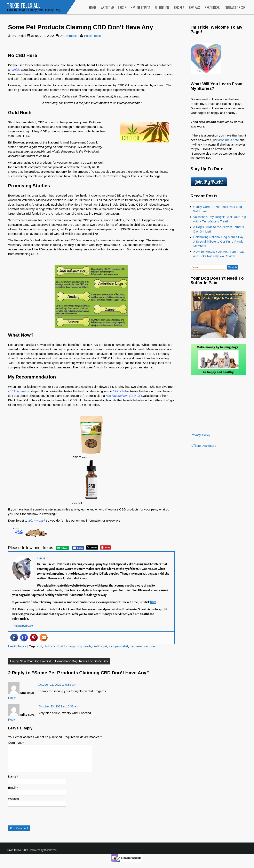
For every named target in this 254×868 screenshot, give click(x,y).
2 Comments (69, 36)
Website (13, 804)
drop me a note (229, 140)
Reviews (194, 8)
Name (13, 781)
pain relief (136, 646)
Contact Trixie (235, 8)
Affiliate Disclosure (203, 446)
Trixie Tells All (24, 5)
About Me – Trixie (113, 8)
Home (93, 8)
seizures (150, 646)
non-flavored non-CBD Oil (123, 396)
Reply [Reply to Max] (12, 698)
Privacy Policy (201, 435)
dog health (84, 646)
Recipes (179, 8)
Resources (212, 8)
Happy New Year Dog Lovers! (30, 661)
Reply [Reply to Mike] (12, 719)
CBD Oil (118, 391)
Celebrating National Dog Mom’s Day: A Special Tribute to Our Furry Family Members (219, 241)
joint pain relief (118, 646)
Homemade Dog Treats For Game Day (82, 661)
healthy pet (100, 646)
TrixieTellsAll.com (23, 626)
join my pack (37, 520)
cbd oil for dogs (65, 646)
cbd (40, 646)
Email (13, 792)
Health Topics (140, 8)
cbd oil (48, 646)
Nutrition (162, 8)
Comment (16, 742)
